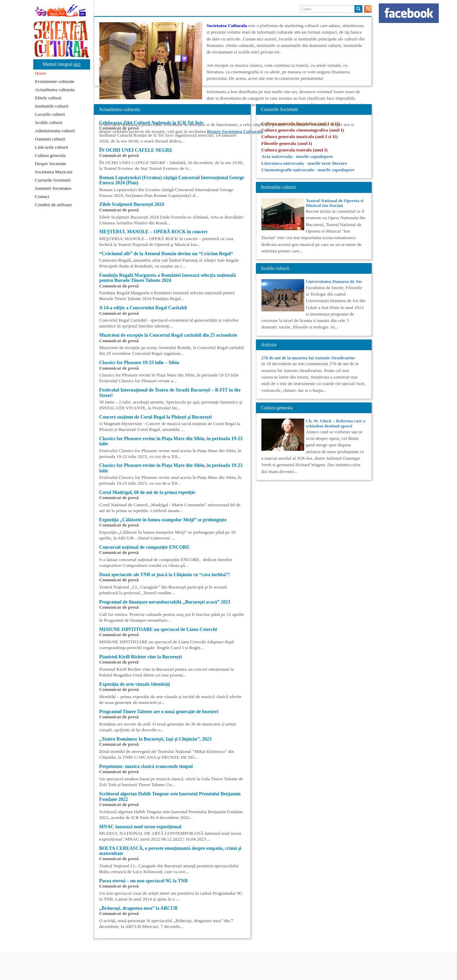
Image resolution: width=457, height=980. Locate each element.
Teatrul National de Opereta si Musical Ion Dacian (335, 203)
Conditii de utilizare (53, 205)
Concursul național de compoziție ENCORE (145, 547)
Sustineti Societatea (53, 188)
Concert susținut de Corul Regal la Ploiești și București (156, 417)
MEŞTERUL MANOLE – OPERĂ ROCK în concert (153, 232)
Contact (42, 196)
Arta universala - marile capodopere (297, 156)
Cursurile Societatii (53, 180)
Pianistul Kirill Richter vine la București (141, 657)
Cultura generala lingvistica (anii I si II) (301, 123)
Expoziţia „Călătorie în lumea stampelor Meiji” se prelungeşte (163, 520)
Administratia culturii (55, 131)
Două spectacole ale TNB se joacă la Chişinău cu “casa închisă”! (165, 575)
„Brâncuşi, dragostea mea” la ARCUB (138, 908)
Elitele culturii (48, 98)
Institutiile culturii (52, 106)
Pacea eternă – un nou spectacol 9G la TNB (144, 881)
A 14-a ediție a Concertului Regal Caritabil (143, 308)
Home (41, 73)
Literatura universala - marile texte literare (304, 163)
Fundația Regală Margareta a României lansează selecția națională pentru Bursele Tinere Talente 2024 (168, 278)
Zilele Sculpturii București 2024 (132, 204)
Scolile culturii (49, 122)
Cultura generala (50, 155)
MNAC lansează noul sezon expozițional (140, 827)
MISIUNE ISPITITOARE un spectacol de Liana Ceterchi (158, 629)
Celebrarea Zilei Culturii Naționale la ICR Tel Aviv (152, 123)
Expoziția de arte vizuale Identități (135, 684)
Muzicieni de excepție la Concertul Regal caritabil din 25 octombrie (168, 335)
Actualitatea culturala (55, 90)
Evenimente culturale (55, 81)
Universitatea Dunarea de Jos (334, 281)
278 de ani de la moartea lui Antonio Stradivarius (308, 358)
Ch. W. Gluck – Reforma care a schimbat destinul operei (336, 423)
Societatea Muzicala (54, 172)
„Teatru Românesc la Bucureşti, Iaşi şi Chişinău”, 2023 (156, 739)
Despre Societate (51, 164)
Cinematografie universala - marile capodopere (308, 170)
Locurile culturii (50, 114)
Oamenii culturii (50, 139)
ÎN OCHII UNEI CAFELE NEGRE (136, 150)
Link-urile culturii (52, 147)
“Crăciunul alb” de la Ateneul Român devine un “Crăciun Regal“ (166, 254)
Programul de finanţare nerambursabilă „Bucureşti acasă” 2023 (165, 602)
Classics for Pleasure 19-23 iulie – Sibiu (139, 363)
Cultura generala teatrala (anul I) (294, 150)
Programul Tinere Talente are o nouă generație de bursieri (159, 712)
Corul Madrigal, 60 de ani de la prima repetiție (147, 492)
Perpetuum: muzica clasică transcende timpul (146, 766)
